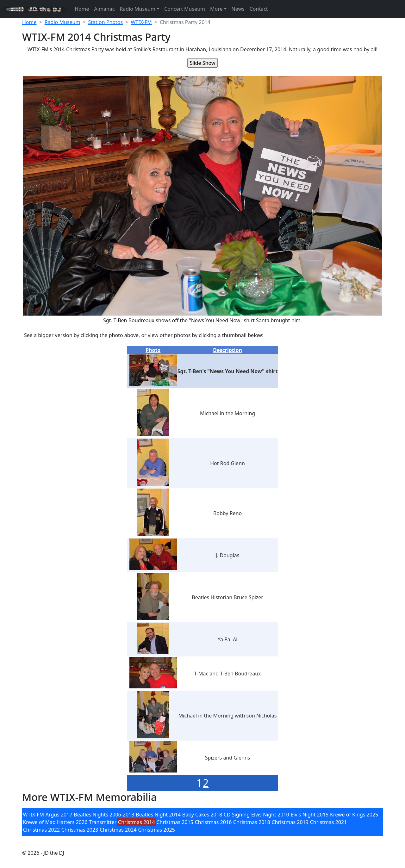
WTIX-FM (141, 22)
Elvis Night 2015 (310, 815)
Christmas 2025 (156, 830)
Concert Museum (185, 9)
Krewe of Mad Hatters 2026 (55, 822)
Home (82, 9)
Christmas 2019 (290, 822)
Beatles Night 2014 (158, 815)
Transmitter (103, 822)
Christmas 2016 (213, 822)
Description (227, 350)
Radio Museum (137, 9)
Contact (259, 9)
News (238, 9)
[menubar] (202, 822)
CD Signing (237, 815)
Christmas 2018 (252, 822)
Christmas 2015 (175, 822)
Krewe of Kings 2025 (354, 815)
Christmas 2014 (137, 822)
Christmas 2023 (80, 830)
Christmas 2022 (41, 830)
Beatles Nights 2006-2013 (104, 815)
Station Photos (106, 22)
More (216, 9)
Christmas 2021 (329, 822)
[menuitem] (33, 815)
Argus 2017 (59, 815)
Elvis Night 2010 (270, 815)
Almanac (105, 9)
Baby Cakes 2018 (202, 815)
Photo (153, 350)
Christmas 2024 (118, 830)
